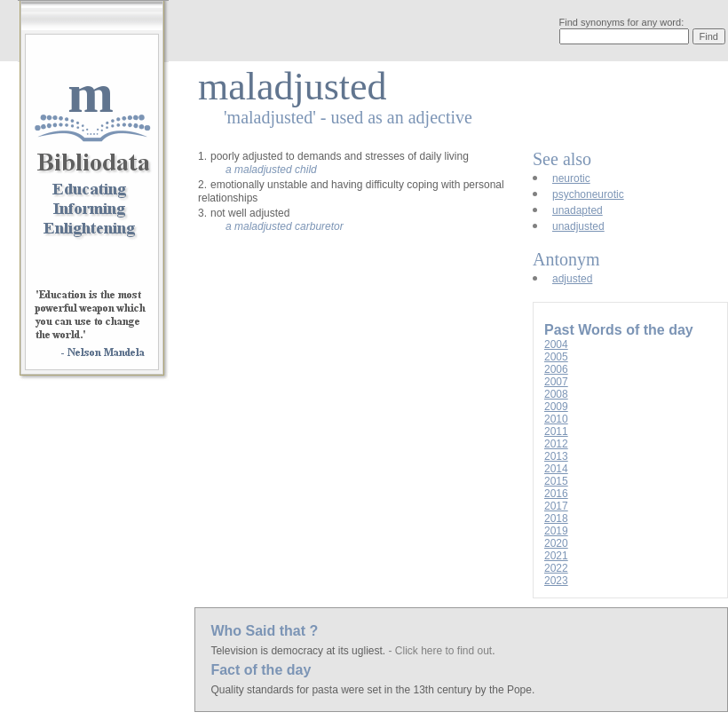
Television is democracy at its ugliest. (299, 651)
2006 (556, 369)
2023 (556, 581)
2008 (556, 394)
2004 (556, 344)
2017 (556, 506)
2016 (556, 494)
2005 (556, 357)
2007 (556, 382)
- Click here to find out (440, 651)
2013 (556, 456)
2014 (556, 469)
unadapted (578, 210)
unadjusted (578, 226)
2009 (556, 407)
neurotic (571, 178)
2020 (556, 543)
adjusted (572, 279)
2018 (556, 518)
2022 (556, 568)
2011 (556, 431)
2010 (556, 419)
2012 (556, 444)
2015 (556, 481)
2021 (556, 556)
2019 (556, 531)
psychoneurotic (588, 194)
